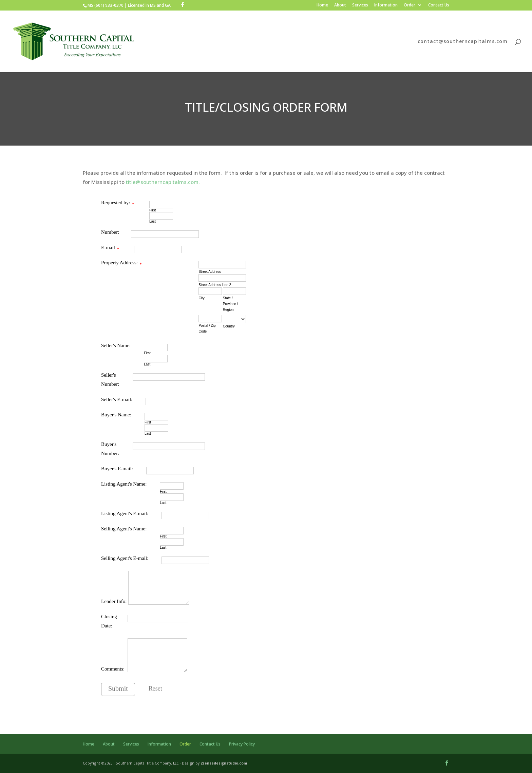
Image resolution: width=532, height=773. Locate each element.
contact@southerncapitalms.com (463, 42)
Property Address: (119, 263)
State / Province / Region (230, 304)
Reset (155, 689)
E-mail (108, 247)
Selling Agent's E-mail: (125, 558)
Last (153, 221)
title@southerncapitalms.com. (163, 182)
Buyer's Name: (116, 415)
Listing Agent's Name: (124, 484)
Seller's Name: (116, 345)
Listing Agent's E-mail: (125, 513)
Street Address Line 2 (215, 285)
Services (360, 5)
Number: (110, 232)
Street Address (210, 272)
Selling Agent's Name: (124, 529)
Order (410, 5)
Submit (118, 689)
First (153, 210)
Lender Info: (114, 601)
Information (386, 5)
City (201, 298)
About (340, 5)
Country (229, 326)
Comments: (113, 669)
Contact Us (439, 5)
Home (322, 5)
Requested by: (116, 203)
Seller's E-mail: (117, 399)
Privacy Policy (242, 744)
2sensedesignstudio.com (224, 763)
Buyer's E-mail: (117, 469)
